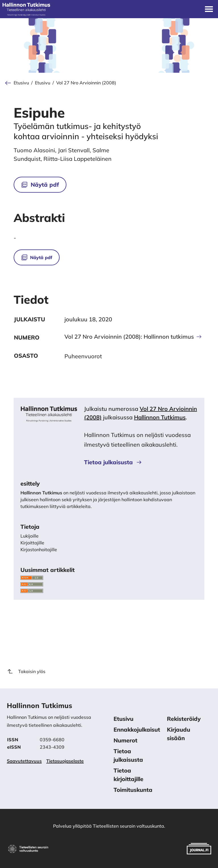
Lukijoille (30, 536)
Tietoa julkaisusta (113, 462)
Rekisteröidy (184, 719)
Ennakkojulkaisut (137, 729)
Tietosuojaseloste (65, 761)
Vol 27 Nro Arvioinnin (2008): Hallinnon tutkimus (133, 337)
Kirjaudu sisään (179, 734)
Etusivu (21, 83)
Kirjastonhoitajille (39, 549)
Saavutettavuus (24, 761)
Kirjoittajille (32, 543)
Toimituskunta (133, 790)
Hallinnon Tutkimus (160, 417)
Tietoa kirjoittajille (128, 775)
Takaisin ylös (26, 671)
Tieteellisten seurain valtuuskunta (128, 826)
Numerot (125, 740)
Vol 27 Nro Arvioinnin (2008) (86, 83)
